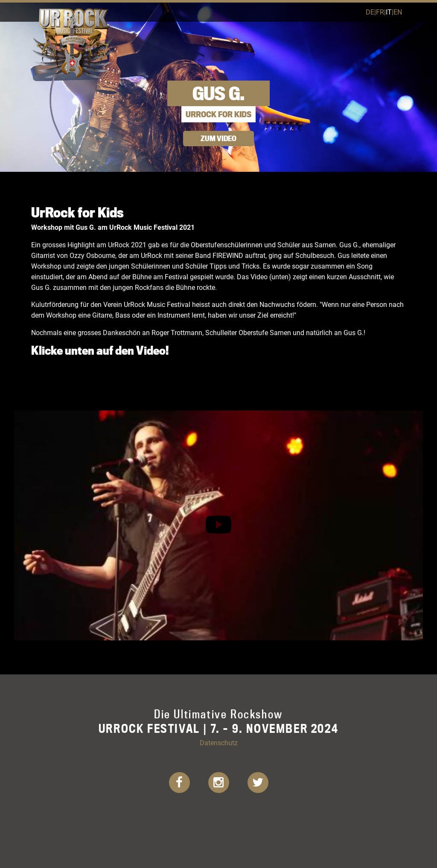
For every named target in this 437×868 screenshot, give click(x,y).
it (389, 12)
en (398, 12)
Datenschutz (219, 742)
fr (380, 12)
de (370, 12)
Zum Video (218, 138)
